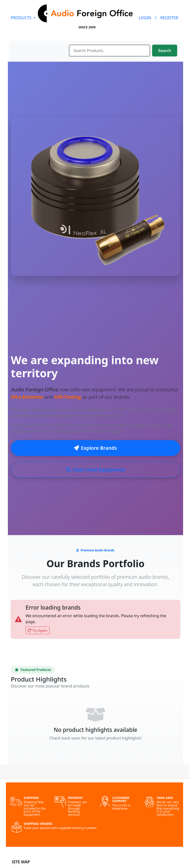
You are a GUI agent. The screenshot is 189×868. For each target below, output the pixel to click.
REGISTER (169, 18)
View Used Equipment (95, 470)
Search (165, 51)
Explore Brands (95, 448)
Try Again (38, 630)
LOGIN (145, 18)
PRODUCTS (22, 18)
